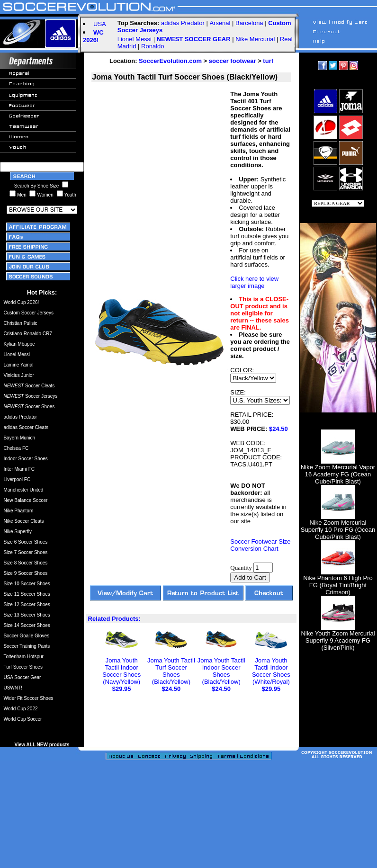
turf (268, 61)
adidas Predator (183, 23)
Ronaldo (153, 46)
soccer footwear (233, 61)
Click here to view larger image (254, 282)
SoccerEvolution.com (170, 61)
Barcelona (249, 23)
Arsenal (220, 23)
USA (100, 24)
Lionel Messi (135, 39)
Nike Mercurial (255, 39)
